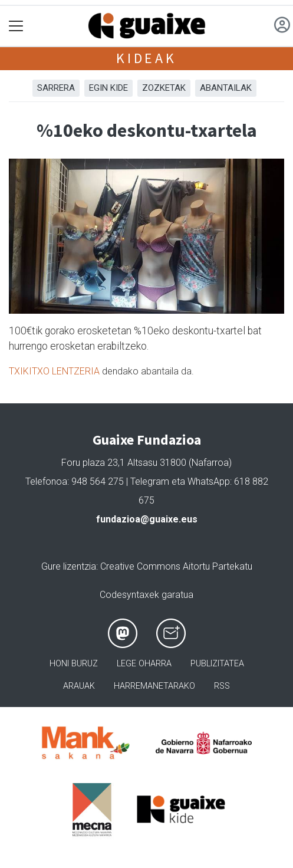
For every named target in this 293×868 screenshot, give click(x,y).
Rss (222, 686)
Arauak (79, 686)
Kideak (146, 58)
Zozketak (164, 88)
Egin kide (108, 88)
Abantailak (226, 88)
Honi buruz (74, 664)
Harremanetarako (154, 686)
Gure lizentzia (69, 566)
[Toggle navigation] (16, 26)
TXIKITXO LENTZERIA (54, 371)
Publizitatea (217, 664)
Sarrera (56, 88)
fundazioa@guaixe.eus (147, 519)
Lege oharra (144, 664)
